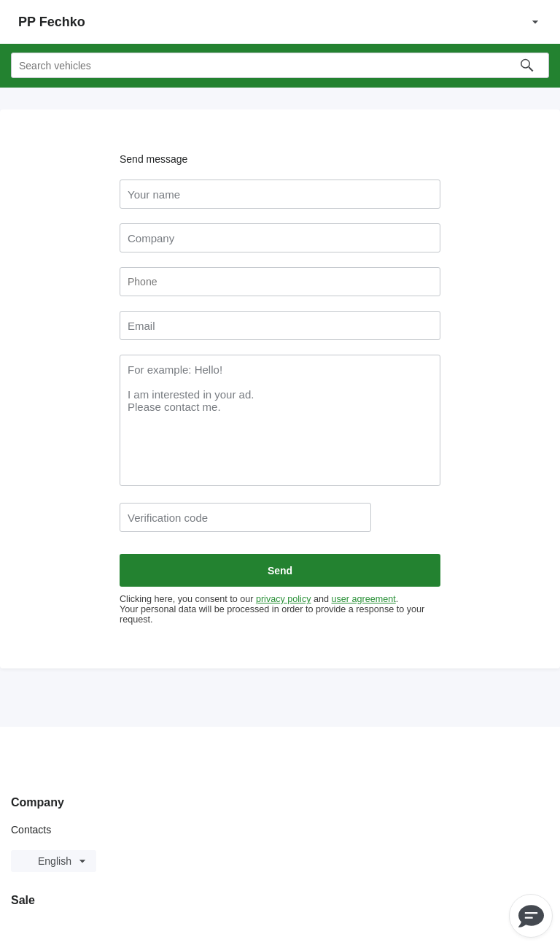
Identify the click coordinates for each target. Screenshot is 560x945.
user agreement (364, 599)
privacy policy (284, 599)
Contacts (31, 830)
